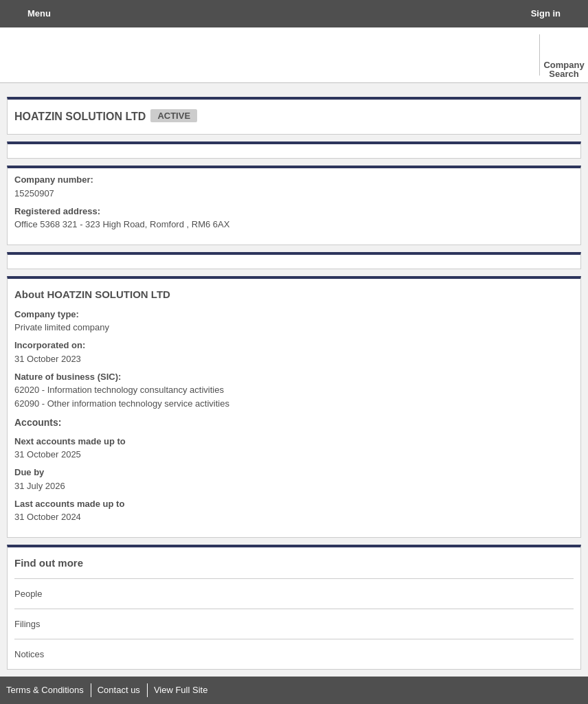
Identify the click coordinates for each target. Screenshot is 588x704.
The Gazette (72, 55)
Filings (27, 624)
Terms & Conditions (45, 690)
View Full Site (181, 690)
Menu (39, 13)
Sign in (546, 13)
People (28, 594)
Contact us (119, 690)
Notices (29, 654)
